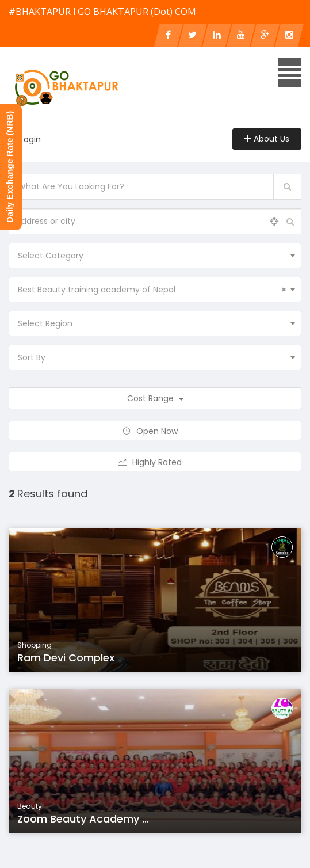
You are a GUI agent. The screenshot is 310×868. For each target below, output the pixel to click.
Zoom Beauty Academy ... (83, 819)
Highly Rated (155, 462)
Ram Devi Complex (66, 658)
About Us (267, 139)
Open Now (155, 431)
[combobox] (155, 256)
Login (30, 139)
